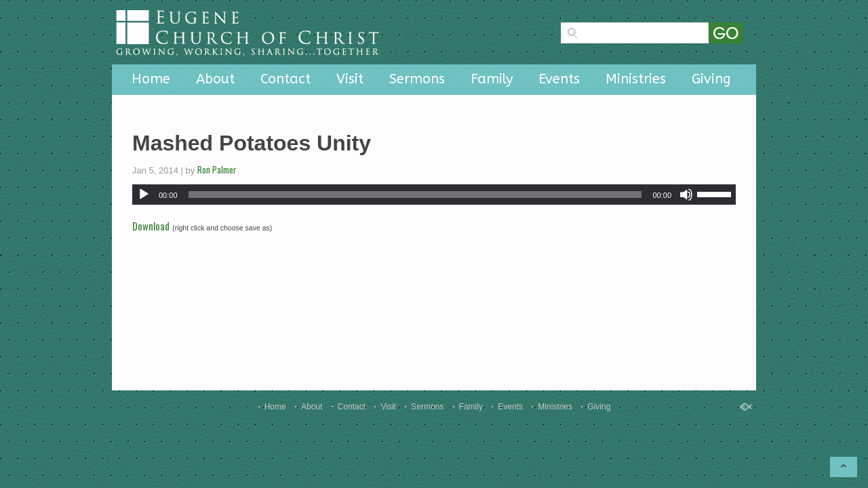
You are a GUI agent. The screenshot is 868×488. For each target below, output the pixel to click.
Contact (285, 79)
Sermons (417, 79)
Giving (711, 79)
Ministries (636, 79)
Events (559, 79)
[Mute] (686, 195)
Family (492, 79)
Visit (350, 79)
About (215, 79)
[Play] (144, 195)
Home (151, 79)
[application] (434, 195)
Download (151, 226)
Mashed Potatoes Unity (252, 143)
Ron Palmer (217, 169)
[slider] (415, 195)
